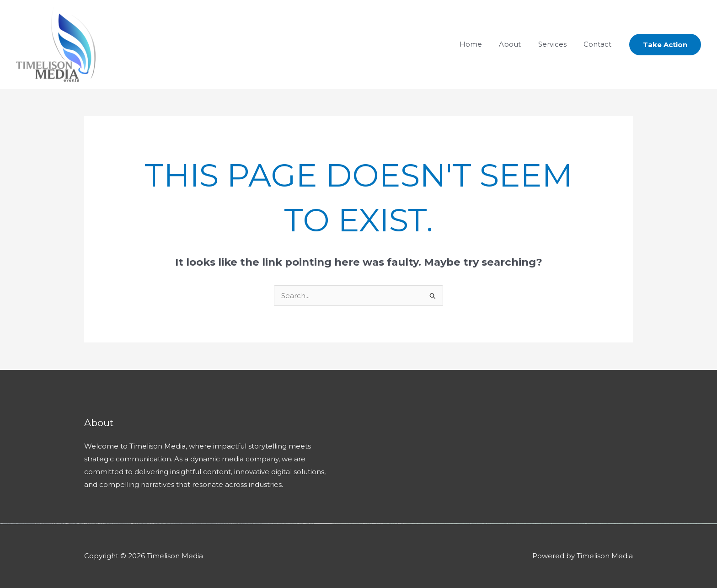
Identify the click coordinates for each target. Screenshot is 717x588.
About (519, 44)
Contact (599, 44)
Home (483, 44)
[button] (665, 45)
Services (557, 44)
